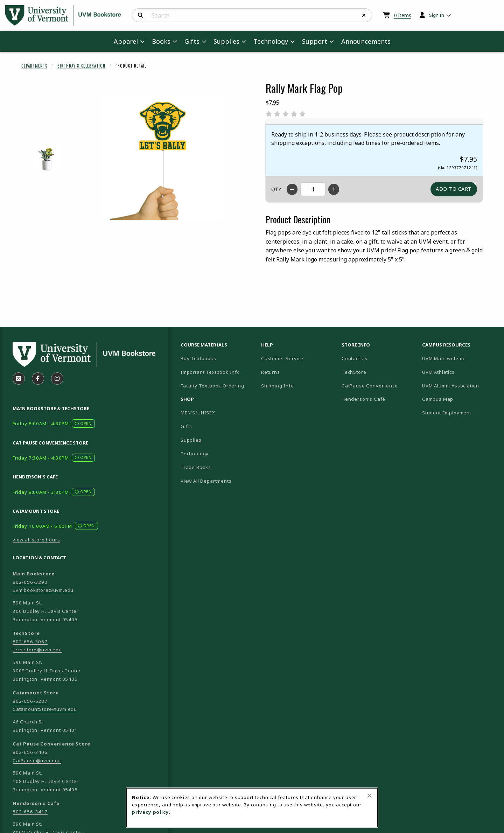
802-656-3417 (30, 812)
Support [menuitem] (315, 41)
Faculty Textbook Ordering (212, 386)
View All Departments (206, 481)
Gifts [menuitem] (192, 41)
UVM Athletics (460, 372)
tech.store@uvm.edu (37, 650)
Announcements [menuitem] (366, 41)
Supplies (191, 440)
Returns (271, 372)
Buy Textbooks (198, 358)
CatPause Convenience (370, 386)
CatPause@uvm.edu (37, 761)
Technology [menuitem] (271, 41)
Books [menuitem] (161, 41)
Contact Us (355, 358)
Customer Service (282, 358)
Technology (195, 454)
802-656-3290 (30, 582)
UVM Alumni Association (460, 386)
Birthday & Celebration (81, 66)
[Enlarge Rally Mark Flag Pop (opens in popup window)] (161, 159)
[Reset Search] (364, 15)
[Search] (141, 15)
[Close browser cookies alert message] (369, 796)
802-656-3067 (30, 642)
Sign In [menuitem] (437, 15)
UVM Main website (460, 358)
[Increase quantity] (334, 189)
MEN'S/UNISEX (198, 413)
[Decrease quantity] (292, 189)
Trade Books (196, 467)
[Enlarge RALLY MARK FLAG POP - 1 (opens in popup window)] (48, 158)
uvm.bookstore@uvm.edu (43, 590)
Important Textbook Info (210, 372)
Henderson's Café (363, 399)
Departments (34, 66)
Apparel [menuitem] (126, 41)
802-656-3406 (30, 752)
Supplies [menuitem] (226, 41)
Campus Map (460, 399)
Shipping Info (278, 386)
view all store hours (36, 540)
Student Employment (460, 412)
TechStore (354, 372)
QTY (276, 189)
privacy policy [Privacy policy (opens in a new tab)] (150, 812)
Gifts (186, 426)
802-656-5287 (30, 701)
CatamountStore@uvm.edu (45, 709)
